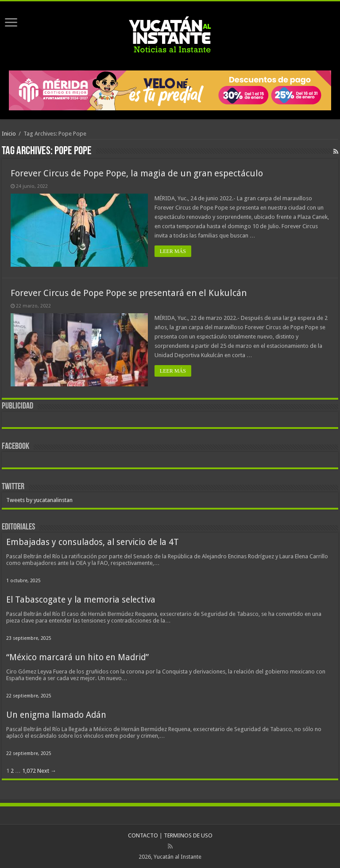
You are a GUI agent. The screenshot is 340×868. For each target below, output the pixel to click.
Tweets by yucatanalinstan (39, 500)
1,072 (29, 771)
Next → (47, 771)
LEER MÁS (173, 251)
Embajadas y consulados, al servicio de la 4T (93, 542)
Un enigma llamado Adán (56, 715)
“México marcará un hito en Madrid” (77, 657)
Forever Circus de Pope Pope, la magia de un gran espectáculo (137, 173)
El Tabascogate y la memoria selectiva (81, 600)
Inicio (9, 134)
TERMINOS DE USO (188, 835)
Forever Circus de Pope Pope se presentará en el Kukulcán (129, 293)
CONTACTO (143, 835)
